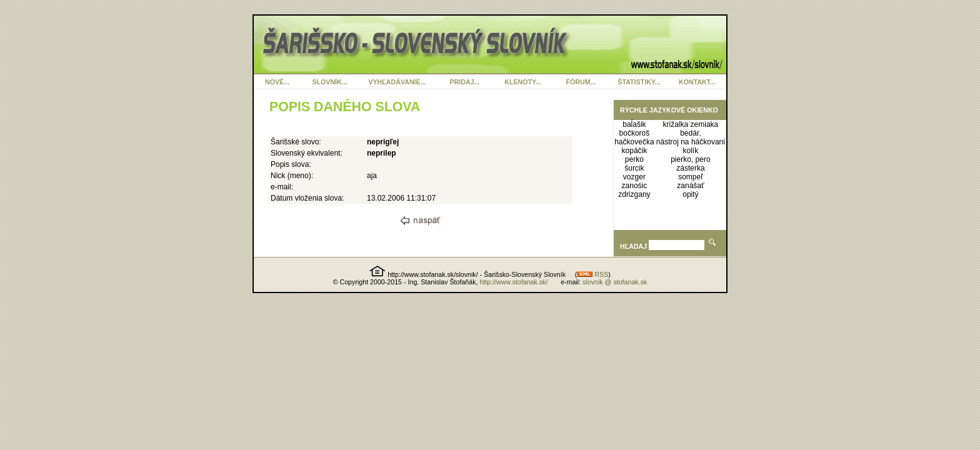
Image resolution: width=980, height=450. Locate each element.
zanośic (635, 186)
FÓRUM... (581, 82)
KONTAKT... (697, 82)
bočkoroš (635, 133)
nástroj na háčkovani (691, 142)
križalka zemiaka (691, 124)
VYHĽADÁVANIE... (397, 82)
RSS (592, 274)
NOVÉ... (277, 82)
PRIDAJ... (465, 82)
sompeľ (691, 177)
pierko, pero (690, 159)
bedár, (690, 133)
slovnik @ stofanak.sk (615, 282)
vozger (634, 177)
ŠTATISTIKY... (639, 82)
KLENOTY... (523, 82)
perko (634, 159)
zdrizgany (634, 194)
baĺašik (634, 124)
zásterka (690, 168)
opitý (690, 194)
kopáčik (635, 151)
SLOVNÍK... (329, 82)
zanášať (690, 186)
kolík (691, 151)
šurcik (634, 168)
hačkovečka (634, 142)
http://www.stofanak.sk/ (513, 282)
